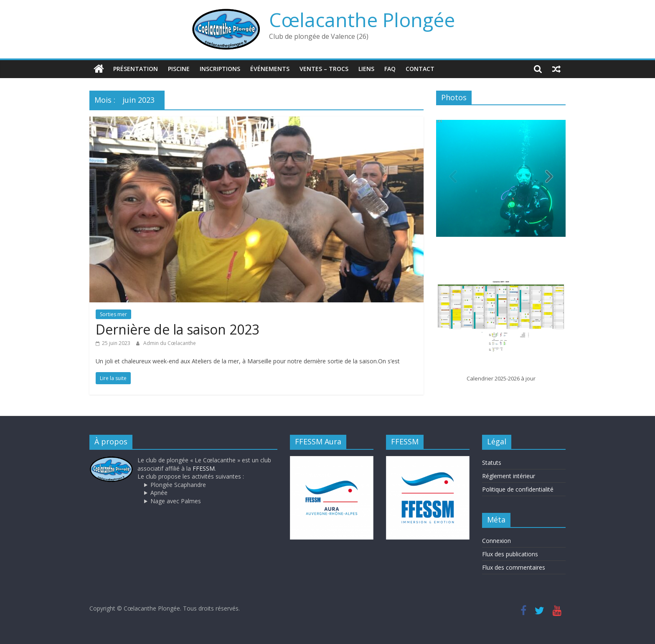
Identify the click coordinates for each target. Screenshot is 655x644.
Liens (366, 69)
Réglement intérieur (509, 476)
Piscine (179, 69)
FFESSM (204, 468)
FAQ (390, 69)
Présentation (136, 69)
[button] (549, 178)
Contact (420, 69)
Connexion (496, 540)
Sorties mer (113, 314)
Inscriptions (220, 69)
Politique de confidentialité (518, 489)
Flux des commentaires (514, 567)
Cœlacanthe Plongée (362, 20)
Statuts (492, 463)
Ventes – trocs (324, 69)
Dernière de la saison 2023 (178, 329)
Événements (270, 69)
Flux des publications (510, 554)
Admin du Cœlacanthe (170, 343)
